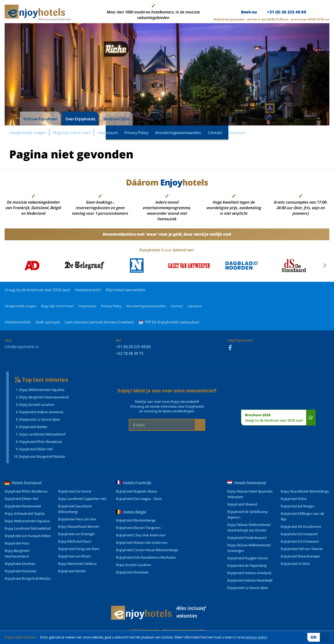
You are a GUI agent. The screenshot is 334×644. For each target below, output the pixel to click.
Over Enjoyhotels (80, 119)
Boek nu (274, 12)
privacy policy (256, 637)
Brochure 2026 (116, 119)
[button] (325, 266)
